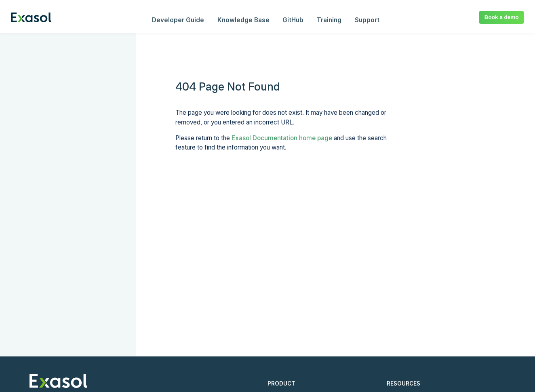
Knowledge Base (243, 20)
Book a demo (502, 17)
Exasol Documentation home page (282, 138)
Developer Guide (178, 20)
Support (367, 20)
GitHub (293, 20)
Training (329, 20)
